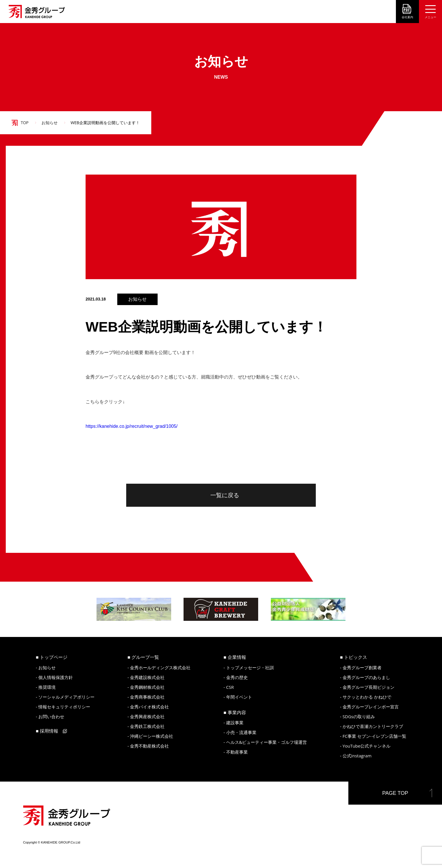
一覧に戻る (225, 495)
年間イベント (239, 697)
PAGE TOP (395, 793)
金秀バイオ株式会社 (149, 707)
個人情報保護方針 (56, 677)
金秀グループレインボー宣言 (371, 707)
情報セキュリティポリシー (64, 707)
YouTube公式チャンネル (367, 746)
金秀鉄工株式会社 (147, 726)
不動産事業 (237, 752)
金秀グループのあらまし (366, 677)
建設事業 (235, 723)
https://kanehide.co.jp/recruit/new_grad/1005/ (132, 426)
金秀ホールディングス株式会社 (160, 667)
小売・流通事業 (241, 732)
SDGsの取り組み (359, 716)
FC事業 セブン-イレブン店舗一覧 (374, 736)
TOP (25, 123)
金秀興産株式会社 (147, 716)
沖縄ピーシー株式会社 (152, 736)
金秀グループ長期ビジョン (369, 687)
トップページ (54, 657)
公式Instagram (357, 756)
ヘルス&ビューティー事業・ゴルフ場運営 (267, 742)
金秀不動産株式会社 (149, 746)
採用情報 (49, 731)
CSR (230, 687)
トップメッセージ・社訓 (250, 667)
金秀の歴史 (237, 677)
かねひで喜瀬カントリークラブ (373, 726)
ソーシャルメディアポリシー (66, 697)
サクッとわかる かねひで (367, 697)
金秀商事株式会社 (147, 697)
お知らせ (50, 123)
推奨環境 (47, 687)
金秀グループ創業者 (362, 667)
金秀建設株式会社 (147, 677)
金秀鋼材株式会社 (147, 687)
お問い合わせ (51, 716)
